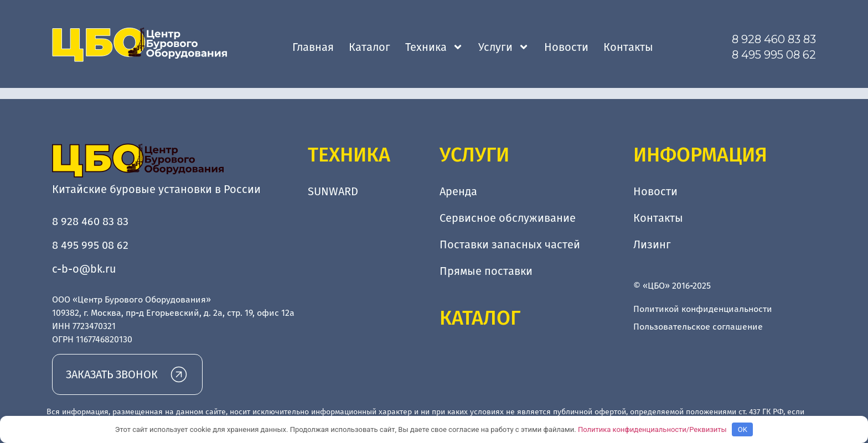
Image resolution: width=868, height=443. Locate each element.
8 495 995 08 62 (774, 55)
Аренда (458, 191)
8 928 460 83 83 (774, 39)
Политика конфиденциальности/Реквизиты (652, 429)
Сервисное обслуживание (508, 218)
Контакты (628, 47)
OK (743, 429)
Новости (566, 47)
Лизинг (652, 244)
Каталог (370, 47)
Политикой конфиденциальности (703, 309)
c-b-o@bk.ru (84, 269)
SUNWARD (333, 191)
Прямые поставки (486, 271)
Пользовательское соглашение (698, 327)
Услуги (504, 47)
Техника (434, 47)
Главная (313, 47)
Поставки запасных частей (510, 244)
